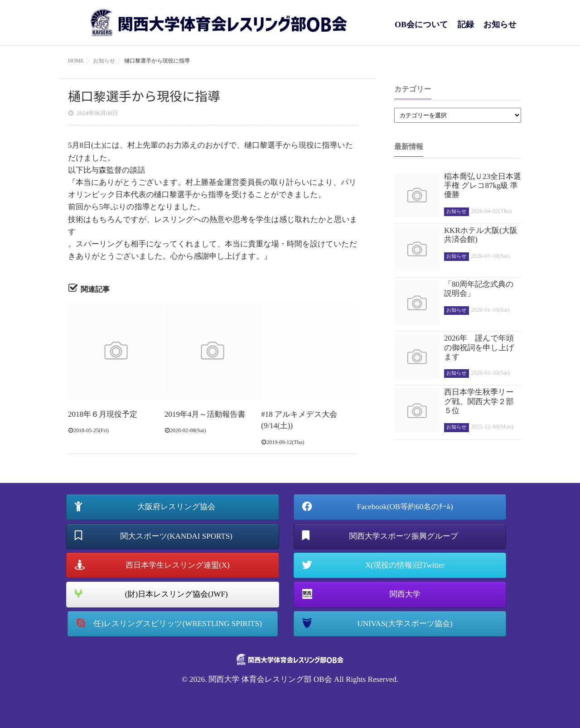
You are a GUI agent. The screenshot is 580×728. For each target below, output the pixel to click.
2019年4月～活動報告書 (205, 414)
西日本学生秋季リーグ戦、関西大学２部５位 (479, 401)
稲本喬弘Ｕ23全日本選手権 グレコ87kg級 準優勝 (483, 186)
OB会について (421, 29)
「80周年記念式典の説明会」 (479, 289)
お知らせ (500, 29)
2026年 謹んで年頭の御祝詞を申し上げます (479, 347)
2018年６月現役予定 (103, 414)
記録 (466, 29)
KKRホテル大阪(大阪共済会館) (481, 235)
